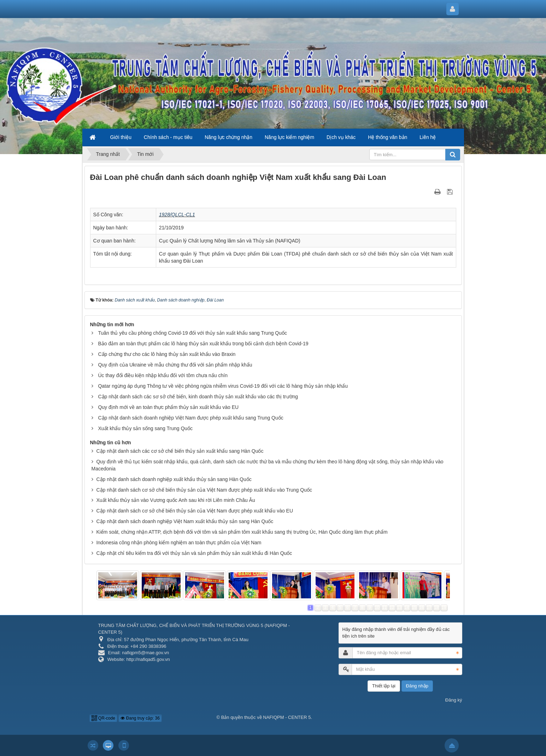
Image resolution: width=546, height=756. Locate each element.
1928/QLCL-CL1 (177, 215)
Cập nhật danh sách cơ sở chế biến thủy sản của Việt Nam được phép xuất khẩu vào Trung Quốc (204, 490)
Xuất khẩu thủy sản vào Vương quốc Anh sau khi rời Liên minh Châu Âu (175, 500)
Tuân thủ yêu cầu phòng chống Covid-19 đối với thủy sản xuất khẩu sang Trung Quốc (192, 333)
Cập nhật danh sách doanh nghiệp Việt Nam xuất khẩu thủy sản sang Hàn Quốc (185, 521)
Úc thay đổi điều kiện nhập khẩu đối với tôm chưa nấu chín (163, 375)
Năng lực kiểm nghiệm (289, 137)
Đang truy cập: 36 (140, 718)
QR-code (103, 718)
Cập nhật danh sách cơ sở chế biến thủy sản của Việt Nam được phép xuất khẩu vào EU (195, 511)
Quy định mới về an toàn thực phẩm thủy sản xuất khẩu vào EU (168, 407)
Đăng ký (454, 700)
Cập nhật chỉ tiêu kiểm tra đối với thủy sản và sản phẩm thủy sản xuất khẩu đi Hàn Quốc (194, 553)
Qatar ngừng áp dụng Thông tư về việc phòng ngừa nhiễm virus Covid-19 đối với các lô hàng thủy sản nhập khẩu (223, 386)
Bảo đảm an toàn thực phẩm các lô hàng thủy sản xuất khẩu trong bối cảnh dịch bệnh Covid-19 (203, 344)
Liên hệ (428, 137)
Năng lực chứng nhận (228, 137)
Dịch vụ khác (341, 137)
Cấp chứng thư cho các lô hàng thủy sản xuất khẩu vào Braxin (167, 354)
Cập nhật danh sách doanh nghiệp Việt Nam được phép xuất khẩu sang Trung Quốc (190, 418)
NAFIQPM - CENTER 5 (287, 717)
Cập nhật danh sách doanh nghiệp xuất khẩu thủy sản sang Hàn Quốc (174, 479)
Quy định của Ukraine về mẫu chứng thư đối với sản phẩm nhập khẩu (175, 365)
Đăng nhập (417, 686)
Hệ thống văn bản (388, 137)
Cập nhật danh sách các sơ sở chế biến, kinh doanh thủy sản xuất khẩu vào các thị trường (198, 397)
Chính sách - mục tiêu (168, 137)
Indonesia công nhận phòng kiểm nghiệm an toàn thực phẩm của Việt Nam (179, 543)
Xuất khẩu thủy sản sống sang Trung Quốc (145, 428)
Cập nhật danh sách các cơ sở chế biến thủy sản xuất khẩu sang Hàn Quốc (180, 451)
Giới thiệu (121, 137)
